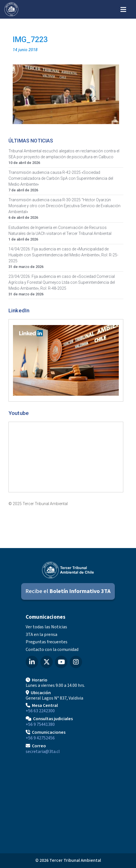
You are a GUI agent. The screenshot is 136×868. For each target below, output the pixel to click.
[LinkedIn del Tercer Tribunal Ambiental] (32, 662)
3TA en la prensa (41, 635)
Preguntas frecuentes (47, 642)
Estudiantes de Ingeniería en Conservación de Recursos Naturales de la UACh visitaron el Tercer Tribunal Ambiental (60, 230)
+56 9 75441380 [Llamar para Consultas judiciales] (40, 724)
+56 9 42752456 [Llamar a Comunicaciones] (40, 738)
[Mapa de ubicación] (68, 802)
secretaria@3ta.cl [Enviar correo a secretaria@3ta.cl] (43, 752)
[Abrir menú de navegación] (123, 9)
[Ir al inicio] (11, 9)
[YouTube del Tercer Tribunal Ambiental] (61, 662)
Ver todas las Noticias (46, 627)
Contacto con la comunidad (52, 650)
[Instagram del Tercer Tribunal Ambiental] (76, 662)
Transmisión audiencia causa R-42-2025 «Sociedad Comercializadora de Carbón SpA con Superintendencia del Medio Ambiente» (61, 178)
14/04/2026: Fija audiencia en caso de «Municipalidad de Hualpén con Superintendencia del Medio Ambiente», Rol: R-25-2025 (63, 255)
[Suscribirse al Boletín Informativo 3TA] (68, 591)
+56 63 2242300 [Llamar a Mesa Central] (40, 711)
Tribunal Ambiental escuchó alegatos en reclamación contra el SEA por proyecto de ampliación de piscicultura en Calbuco (64, 154)
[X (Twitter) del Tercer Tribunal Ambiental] (47, 662)
